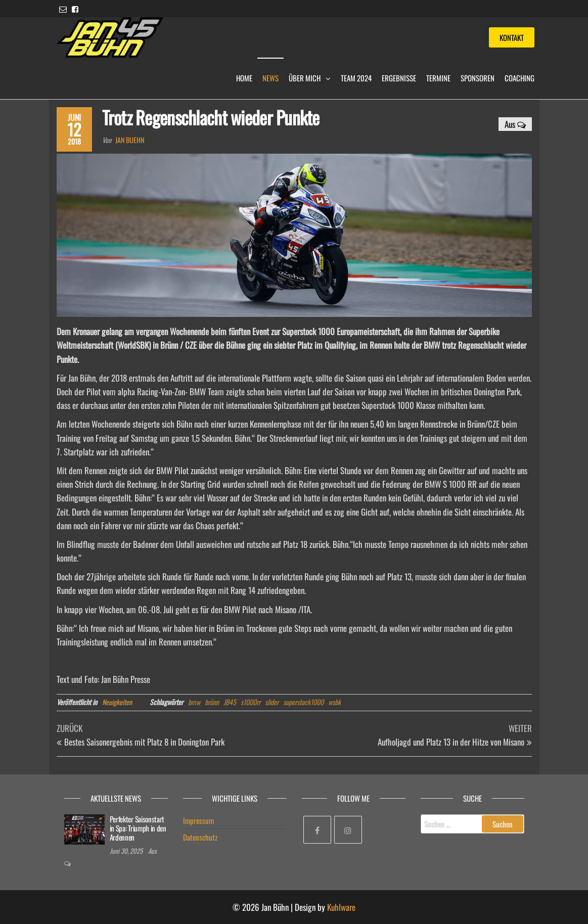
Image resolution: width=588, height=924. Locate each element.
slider (272, 702)
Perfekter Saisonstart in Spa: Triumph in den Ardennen (138, 828)
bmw (194, 702)
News (270, 78)
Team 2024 (356, 78)
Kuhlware (341, 907)
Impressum (198, 820)
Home (244, 78)
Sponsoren (478, 78)
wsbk (334, 702)
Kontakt (512, 37)
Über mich (305, 78)
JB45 (230, 702)
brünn (212, 702)
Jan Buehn (130, 140)
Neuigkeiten (117, 702)
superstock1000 (303, 702)
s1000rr (251, 702)
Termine (438, 78)
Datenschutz (200, 837)
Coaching (519, 78)
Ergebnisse (399, 78)
